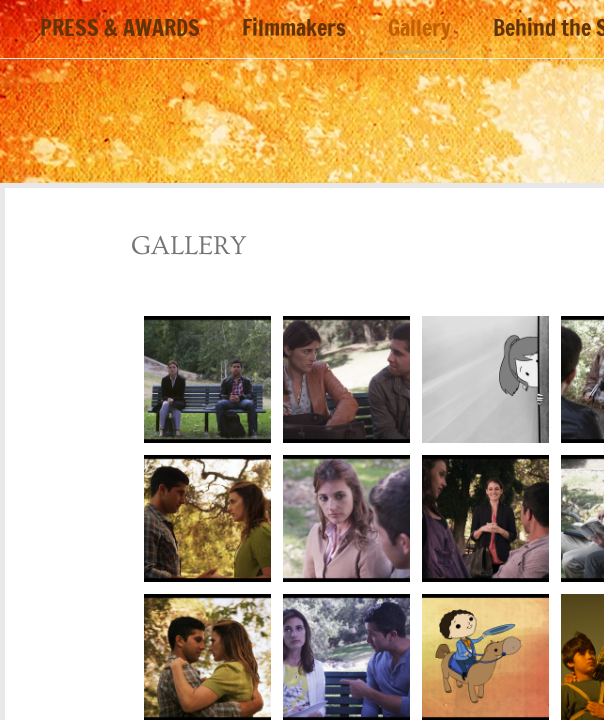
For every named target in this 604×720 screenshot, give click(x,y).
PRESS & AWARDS (120, 29)
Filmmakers (294, 29)
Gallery (419, 29)
